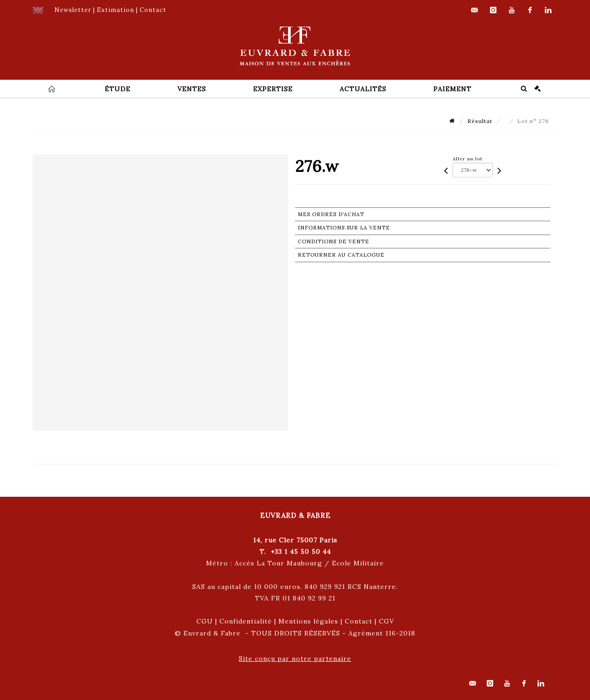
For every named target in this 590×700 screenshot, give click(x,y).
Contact (359, 621)
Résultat (480, 121)
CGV (386, 621)
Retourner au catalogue (341, 255)
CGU (205, 621)
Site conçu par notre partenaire (295, 659)
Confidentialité (246, 621)
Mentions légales (308, 621)
